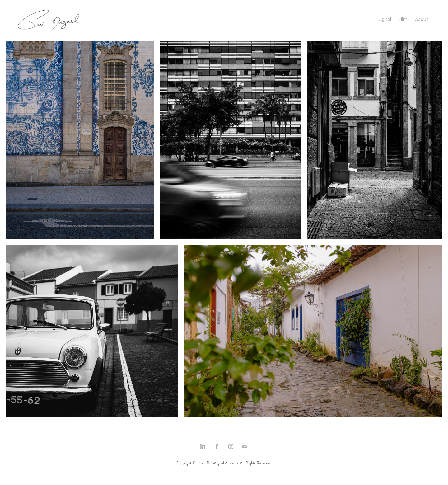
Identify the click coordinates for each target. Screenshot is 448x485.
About (422, 20)
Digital (384, 20)
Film (403, 20)
